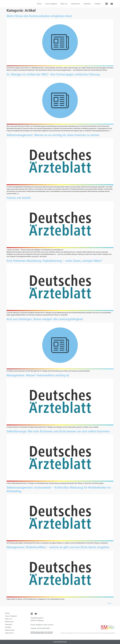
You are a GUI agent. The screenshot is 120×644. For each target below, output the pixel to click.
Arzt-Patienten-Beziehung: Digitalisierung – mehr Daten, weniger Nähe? (54, 261)
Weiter (110, 603)
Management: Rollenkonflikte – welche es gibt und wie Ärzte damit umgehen (58, 547)
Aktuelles (87, 4)
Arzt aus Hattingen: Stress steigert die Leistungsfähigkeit (45, 319)
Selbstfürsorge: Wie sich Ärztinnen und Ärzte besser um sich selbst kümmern (58, 431)
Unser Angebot (51, 4)
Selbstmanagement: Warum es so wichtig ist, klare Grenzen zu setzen (53, 135)
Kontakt (97, 4)
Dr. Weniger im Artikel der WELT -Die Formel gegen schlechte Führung (53, 74)
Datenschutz (10, 630)
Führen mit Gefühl (19, 198)
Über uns (64, 4)
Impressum (9, 633)
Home (39, 4)
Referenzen (76, 4)
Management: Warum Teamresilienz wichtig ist (38, 375)
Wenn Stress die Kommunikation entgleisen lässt (39, 16)
